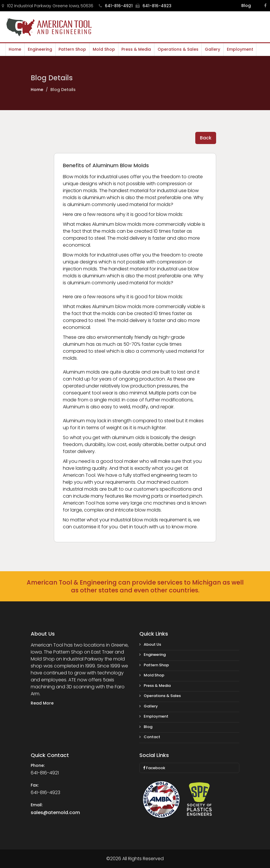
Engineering (40, 49)
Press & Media (136, 49)
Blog (246, 6)
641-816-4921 (116, 6)
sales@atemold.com (55, 813)
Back (206, 138)
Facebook (154, 768)
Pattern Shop (72, 49)
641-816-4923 (154, 6)
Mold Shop (104, 49)
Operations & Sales (177, 49)
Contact (150, 737)
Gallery (212, 49)
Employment (239, 49)
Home (15, 49)
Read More (42, 703)
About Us (150, 644)
